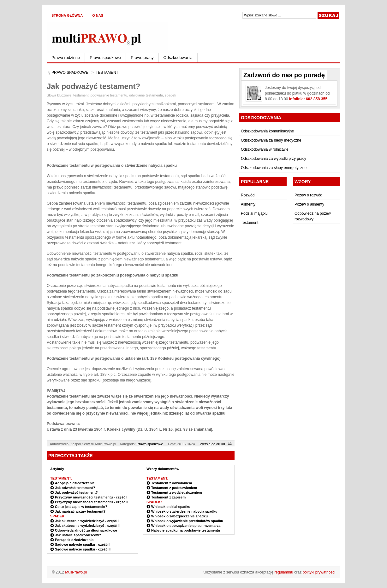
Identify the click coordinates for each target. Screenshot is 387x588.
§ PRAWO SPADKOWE (68, 73)
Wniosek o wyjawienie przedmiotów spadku (187, 521)
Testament (250, 223)
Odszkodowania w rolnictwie (265, 149)
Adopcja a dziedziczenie (75, 483)
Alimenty (248, 204)
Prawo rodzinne (66, 58)
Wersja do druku (217, 444)
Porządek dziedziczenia (74, 540)
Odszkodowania (178, 58)
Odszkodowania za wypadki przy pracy (274, 159)
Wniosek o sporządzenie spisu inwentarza (186, 526)
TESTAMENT (107, 73)
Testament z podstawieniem (174, 488)
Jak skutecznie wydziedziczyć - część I (87, 521)
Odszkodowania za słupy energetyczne (274, 168)
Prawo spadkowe (105, 58)
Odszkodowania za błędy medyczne (271, 140)
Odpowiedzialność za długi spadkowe (86, 530)
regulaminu (284, 572)
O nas (98, 15)
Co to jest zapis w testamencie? (81, 507)
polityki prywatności (319, 572)
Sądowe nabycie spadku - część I (82, 544)
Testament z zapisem (168, 497)
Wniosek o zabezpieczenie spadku (179, 516)
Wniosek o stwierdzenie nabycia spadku (184, 511)
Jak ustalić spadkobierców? (78, 535)
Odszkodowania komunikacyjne (267, 131)
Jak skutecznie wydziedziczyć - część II (87, 526)
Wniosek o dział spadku (171, 507)
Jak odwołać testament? (75, 488)
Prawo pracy (142, 58)
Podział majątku (254, 213)
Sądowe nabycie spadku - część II (83, 549)
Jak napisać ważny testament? (80, 511)
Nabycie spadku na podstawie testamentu (186, 530)
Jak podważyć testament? (76, 492)
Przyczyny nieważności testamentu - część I (91, 497)
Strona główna (67, 15)
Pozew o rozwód (308, 195)
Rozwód (248, 195)
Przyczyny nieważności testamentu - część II (92, 502)
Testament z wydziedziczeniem (177, 492)
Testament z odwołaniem (172, 483)
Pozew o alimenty (309, 204)
